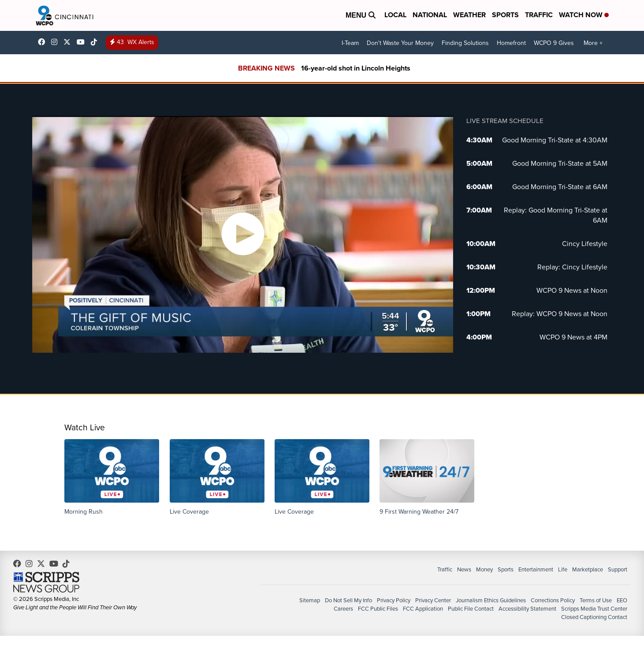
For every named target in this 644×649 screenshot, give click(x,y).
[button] (112, 477)
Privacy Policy (394, 600)
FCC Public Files (378, 609)
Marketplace (588, 569)
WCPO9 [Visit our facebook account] (44, 42)
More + (593, 43)
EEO (622, 600)
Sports (505, 15)
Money (484, 569)
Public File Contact (471, 609)
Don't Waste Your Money (400, 43)
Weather (469, 15)
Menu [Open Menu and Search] (361, 15)
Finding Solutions (465, 43)
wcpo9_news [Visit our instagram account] (56, 42)
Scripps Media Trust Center (594, 609)
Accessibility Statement (527, 609)
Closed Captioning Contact (594, 617)
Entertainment (536, 569)
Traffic (539, 15)
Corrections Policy (553, 600)
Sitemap (310, 600)
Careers (343, 609)
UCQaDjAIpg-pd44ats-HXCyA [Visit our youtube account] (83, 42)
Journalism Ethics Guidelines (491, 600)
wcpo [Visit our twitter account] (69, 42)
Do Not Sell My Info (348, 600)
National (430, 15)
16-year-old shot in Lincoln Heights (356, 68)
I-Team (350, 43)
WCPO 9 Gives (554, 43)
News (464, 569)
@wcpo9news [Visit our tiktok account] (96, 42)
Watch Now (584, 15)
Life (563, 569)
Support (618, 569)
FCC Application (423, 609)
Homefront (511, 43)
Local (395, 15)
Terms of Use (596, 600)
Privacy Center (433, 600)
